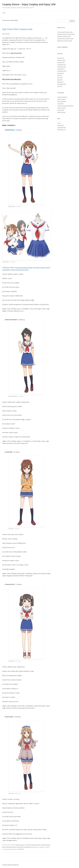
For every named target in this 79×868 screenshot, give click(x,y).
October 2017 (61, 69)
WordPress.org (61, 130)
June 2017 (60, 78)
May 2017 (60, 80)
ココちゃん (35, 847)
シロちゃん (41, 847)
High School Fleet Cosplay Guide (17, 29)
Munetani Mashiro (11, 847)
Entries (60, 125)
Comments (62, 127)
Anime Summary (62, 101)
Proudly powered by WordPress (10, 865)
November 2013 (62, 84)
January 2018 (61, 62)
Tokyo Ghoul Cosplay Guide (65, 32)
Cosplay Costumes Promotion (65, 106)
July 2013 (60, 86)
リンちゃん (13, 849)
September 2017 (62, 71)
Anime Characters (62, 97)
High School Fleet (35, 845)
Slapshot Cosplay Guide (64, 36)
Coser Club (60, 104)
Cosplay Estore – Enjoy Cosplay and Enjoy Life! (29, 4)
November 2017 (62, 67)
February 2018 (61, 60)
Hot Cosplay (61, 110)
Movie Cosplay (61, 112)
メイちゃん (7, 849)
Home (4, 13)
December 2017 (62, 65)
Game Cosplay (61, 108)
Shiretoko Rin (28, 847)
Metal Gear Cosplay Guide (65, 41)
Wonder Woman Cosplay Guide (66, 34)
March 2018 (60, 58)
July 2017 (60, 75)
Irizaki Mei (43, 845)
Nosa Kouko (20, 847)
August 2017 (61, 73)
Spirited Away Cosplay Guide (65, 38)
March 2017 (60, 82)
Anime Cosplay (20, 845)
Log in (59, 123)
